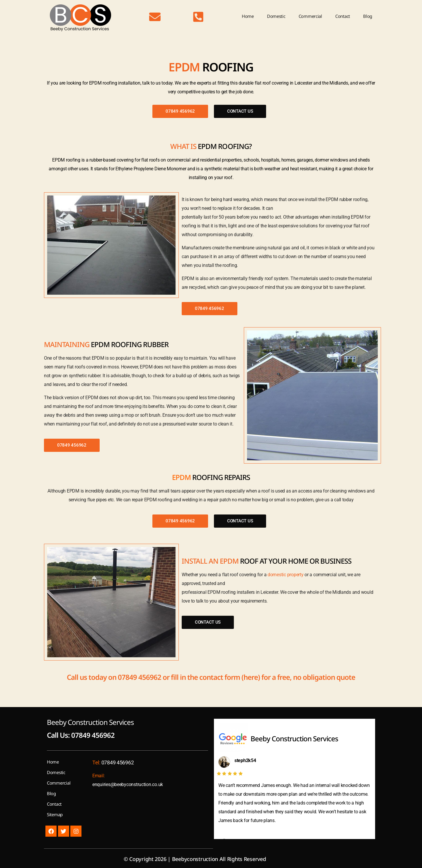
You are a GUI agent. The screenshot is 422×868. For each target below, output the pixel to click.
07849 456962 (139, 677)
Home (248, 16)
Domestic (276, 16)
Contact (343, 16)
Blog (368, 16)
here (251, 677)
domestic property (285, 575)
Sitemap (55, 814)
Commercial (310, 16)
